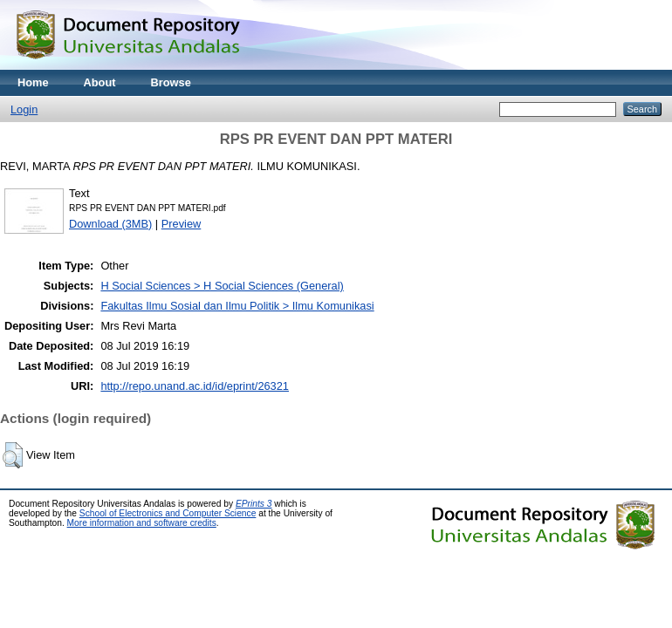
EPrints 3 (254, 504)
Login (24, 109)
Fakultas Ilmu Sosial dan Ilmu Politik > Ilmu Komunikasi (237, 306)
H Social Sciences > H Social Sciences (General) (222, 286)
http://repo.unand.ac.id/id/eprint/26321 (195, 386)
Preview (182, 224)
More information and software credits (142, 523)
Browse (171, 82)
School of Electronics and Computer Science (168, 513)
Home (33, 82)
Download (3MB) (110, 224)
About (100, 82)
